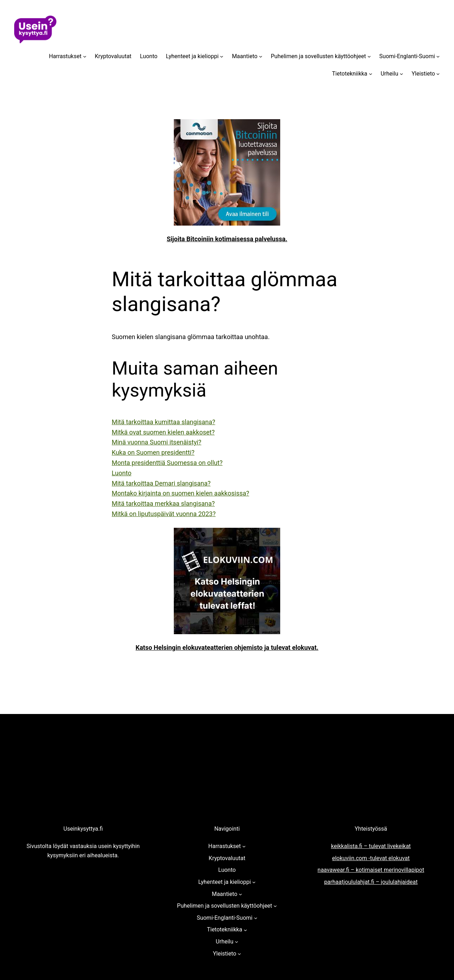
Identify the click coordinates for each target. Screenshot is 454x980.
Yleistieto (423, 74)
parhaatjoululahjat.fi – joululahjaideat (371, 882)
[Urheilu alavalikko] (402, 74)
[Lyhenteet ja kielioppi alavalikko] (222, 56)
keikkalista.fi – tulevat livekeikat (371, 846)
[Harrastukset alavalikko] (85, 56)
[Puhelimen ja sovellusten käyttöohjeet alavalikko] (369, 56)
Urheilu (389, 74)
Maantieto (245, 56)
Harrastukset (65, 56)
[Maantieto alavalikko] (261, 56)
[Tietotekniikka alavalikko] (371, 74)
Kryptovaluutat (113, 56)
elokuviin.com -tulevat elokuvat (371, 858)
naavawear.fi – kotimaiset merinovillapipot (371, 870)
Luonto (149, 56)
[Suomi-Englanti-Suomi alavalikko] (438, 56)
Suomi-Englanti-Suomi (407, 56)
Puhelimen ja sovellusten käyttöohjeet (319, 56)
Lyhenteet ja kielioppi (192, 56)
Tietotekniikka (350, 74)
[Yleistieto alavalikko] (438, 74)
